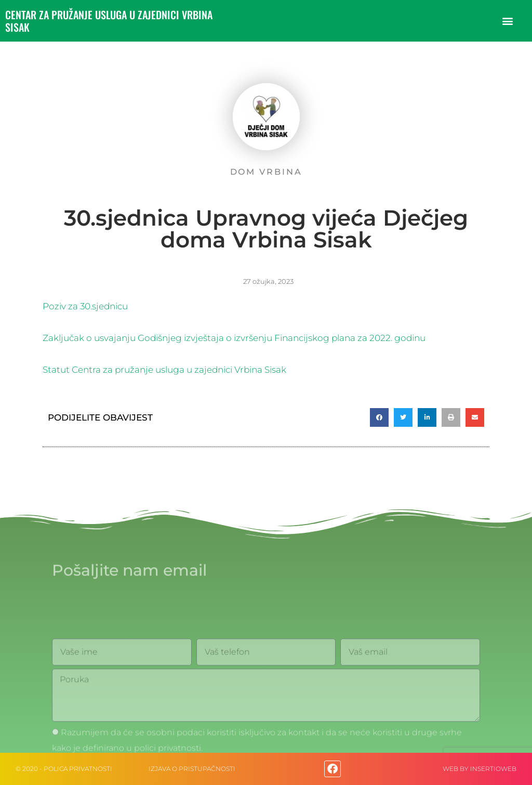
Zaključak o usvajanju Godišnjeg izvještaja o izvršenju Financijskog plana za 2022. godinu (234, 338)
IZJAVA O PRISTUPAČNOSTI (192, 769)
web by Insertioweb (480, 769)
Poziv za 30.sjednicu (85, 306)
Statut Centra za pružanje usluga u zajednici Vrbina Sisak (164, 370)
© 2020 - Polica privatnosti (64, 769)
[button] (508, 21)
